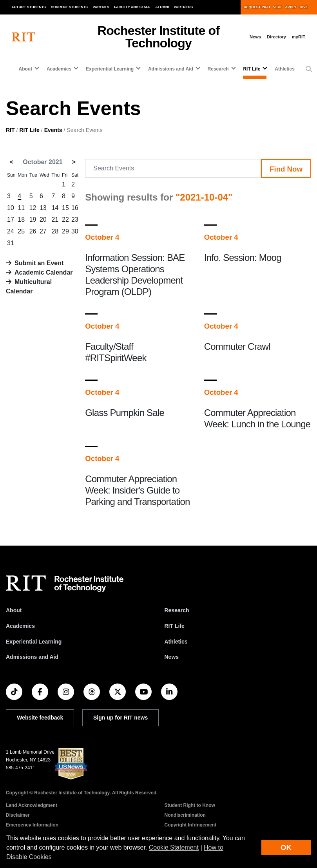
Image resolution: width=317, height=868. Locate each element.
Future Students (29, 7)
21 (55, 220)
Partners (184, 7)
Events (53, 130)
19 (33, 220)
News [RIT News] (172, 657)
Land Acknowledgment (32, 805)
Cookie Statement (174, 847)
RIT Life (29, 130)
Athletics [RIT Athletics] (176, 642)
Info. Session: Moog (243, 258)
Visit (277, 7)
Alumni (162, 7)
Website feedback (40, 718)
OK (286, 847)
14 (55, 208)
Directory (276, 37)
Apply (291, 7)
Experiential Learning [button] (110, 69)
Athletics (285, 69)
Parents (101, 7)
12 (33, 208)
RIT (10, 130)
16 (75, 208)
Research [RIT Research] (177, 610)
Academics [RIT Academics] (20, 626)
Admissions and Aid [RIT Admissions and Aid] (32, 657)
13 (43, 208)
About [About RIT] (14, 610)
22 (65, 220)
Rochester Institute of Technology (158, 37)
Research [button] (218, 69)
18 (21, 220)
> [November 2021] (74, 162)
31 (11, 243)
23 (75, 220)
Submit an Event (39, 263)
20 (43, 220)
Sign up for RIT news (120, 718)
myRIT (299, 37)
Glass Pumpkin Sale (125, 413)
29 (65, 231)
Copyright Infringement (191, 825)
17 (11, 220)
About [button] (26, 69)
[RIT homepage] (24, 37)
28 (55, 231)
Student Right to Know (190, 805)
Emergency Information (32, 825)
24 (11, 231)
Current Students (70, 7)
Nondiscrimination (185, 815)
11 (21, 208)
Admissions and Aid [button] (171, 69)
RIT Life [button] (252, 69)
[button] (309, 69)
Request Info (257, 7)
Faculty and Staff (132, 7)
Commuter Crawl (237, 346)
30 (75, 231)
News (255, 37)
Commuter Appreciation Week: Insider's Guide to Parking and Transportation (137, 490)
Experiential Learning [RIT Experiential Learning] (34, 642)
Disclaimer (18, 815)
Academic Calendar (44, 272)
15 (65, 208)
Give (304, 7)
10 (11, 208)
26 (33, 231)
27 (43, 231)
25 (21, 231)
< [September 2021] (12, 162)
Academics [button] (59, 69)
